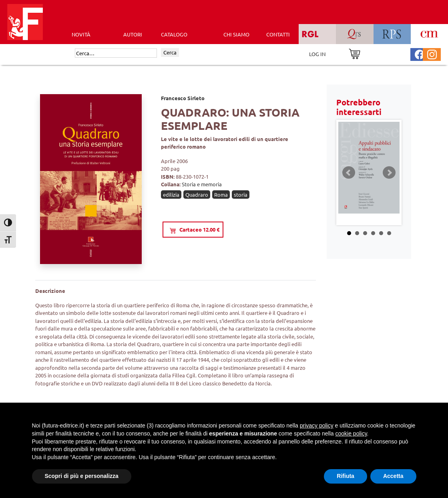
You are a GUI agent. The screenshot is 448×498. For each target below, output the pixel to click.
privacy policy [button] (317, 425)
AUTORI (133, 34)
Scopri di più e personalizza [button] (82, 476)
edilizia (171, 195)
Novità (81, 34)
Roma (221, 195)
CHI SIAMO (236, 34)
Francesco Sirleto (183, 98)
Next (389, 173)
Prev (349, 173)
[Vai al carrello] (355, 53)
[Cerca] (116, 53)
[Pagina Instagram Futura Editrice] (432, 53)
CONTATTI (278, 34)
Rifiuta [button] (346, 476)
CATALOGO (174, 34)
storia (241, 195)
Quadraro (197, 195)
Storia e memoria (202, 184)
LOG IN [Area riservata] (317, 54)
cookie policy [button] (351, 433)
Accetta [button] (393, 476)
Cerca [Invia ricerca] (170, 52)
